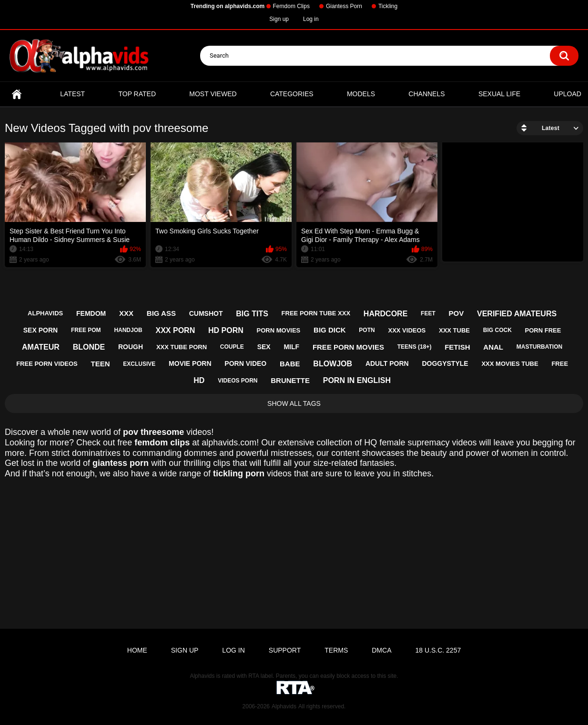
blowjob (333, 364)
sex (264, 347)
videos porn (238, 381)
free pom (86, 330)
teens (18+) (415, 347)
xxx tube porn (182, 347)
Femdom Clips (291, 6)
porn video (245, 363)
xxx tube (454, 330)
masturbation (539, 347)
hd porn (226, 330)
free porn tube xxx (316, 313)
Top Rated (137, 94)
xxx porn (176, 330)
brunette (290, 380)
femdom (91, 313)
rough (131, 347)
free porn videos (47, 364)
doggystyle (445, 363)
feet (428, 313)
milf (291, 347)
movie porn (190, 363)
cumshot (206, 313)
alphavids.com (229, 443)
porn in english (357, 380)
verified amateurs (517, 314)
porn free (543, 330)
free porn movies (348, 347)
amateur (41, 347)
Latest (72, 94)
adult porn (387, 363)
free (560, 364)
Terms (336, 650)
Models (361, 94)
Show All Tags (294, 403)
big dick (330, 330)
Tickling (388, 6)
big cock (497, 330)
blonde (89, 347)
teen (101, 364)
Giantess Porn (344, 6)
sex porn (41, 330)
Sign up (279, 19)
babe (290, 364)
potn (367, 330)
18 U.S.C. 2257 (438, 650)
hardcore (385, 314)
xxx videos (407, 330)
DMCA (381, 650)
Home (17, 94)
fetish (457, 347)
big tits (252, 314)
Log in (311, 19)
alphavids (45, 313)
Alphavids (284, 706)
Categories (292, 94)
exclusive (139, 364)
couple (232, 347)
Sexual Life (499, 94)
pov (456, 313)
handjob (128, 330)
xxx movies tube (510, 364)
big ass (161, 313)
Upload (568, 94)
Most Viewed (213, 94)
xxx (126, 313)
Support (285, 650)
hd (199, 380)
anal (493, 347)
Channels (426, 94)
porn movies (279, 330)
